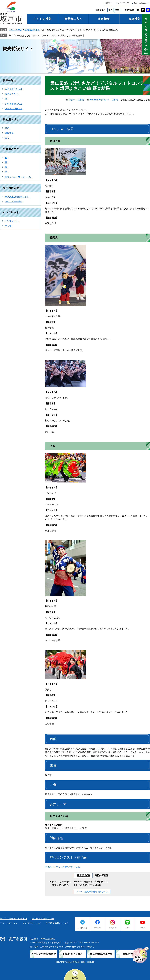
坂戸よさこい (11, 94)
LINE (127, 928)
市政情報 (104, 19)
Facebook (97, 928)
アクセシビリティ (9, 923)
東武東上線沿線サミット (17, 197)
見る (7, 128)
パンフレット (11, 221)
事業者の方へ (73, 19)
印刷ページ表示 (76, 100)
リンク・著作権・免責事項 (13, 919)
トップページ (15, 30)
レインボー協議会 (14, 201)
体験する (9, 133)
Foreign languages (142, 3)
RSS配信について (32, 923)
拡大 (110, 10)
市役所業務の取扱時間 (101, 954)
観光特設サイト (32, 30)
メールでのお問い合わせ (44, 954)
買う (7, 138)
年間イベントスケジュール (18, 177)
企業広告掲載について (57, 923)
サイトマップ (123, 3)
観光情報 (135, 19)
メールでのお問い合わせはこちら (92, 892)
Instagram (113, 928)
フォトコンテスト (14, 109)
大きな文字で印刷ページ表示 (104, 100)
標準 (117, 10)
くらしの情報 (43, 19)
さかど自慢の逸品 (14, 104)
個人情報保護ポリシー (43, 919)
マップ (8, 226)
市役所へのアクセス (72, 954)
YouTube (143, 928)
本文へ (109, 3)
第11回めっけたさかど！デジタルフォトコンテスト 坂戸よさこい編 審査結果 (47, 36)
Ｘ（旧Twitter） (82, 928)
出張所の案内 (130, 954)
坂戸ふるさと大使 (14, 89)
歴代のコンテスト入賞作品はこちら (62, 867)
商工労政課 (83, 875)
